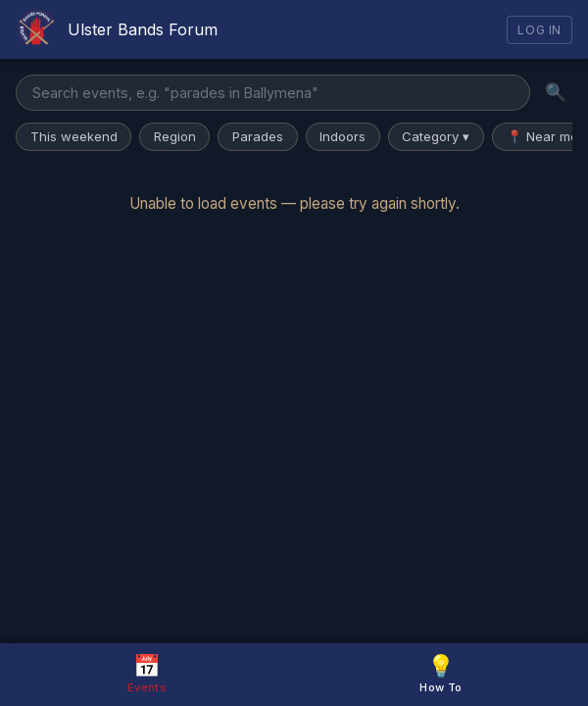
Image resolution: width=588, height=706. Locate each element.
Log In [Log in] (539, 30)
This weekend (74, 136)
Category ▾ (436, 136)
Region (175, 136)
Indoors (343, 136)
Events (147, 673)
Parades (258, 136)
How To (441, 673)
